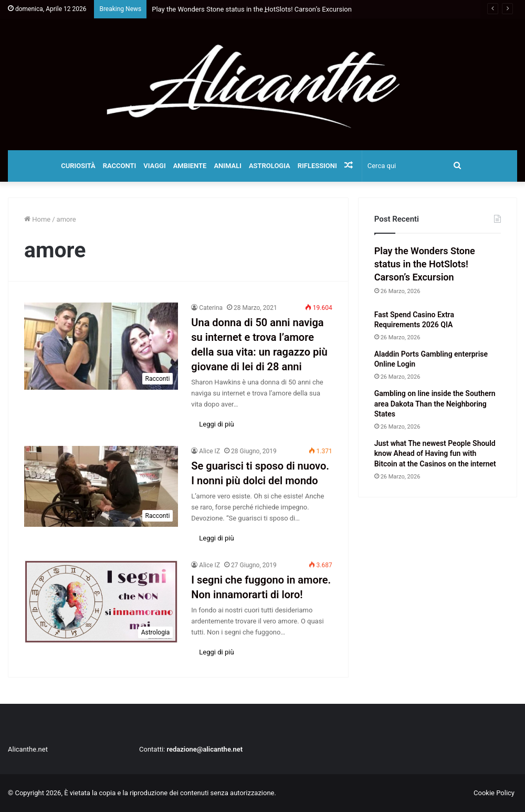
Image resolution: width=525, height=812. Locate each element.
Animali (228, 166)
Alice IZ (209, 451)
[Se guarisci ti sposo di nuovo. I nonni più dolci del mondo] (101, 486)
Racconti (120, 166)
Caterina (211, 308)
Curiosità (78, 166)
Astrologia (270, 166)
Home (37, 219)
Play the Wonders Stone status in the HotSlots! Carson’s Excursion (425, 264)
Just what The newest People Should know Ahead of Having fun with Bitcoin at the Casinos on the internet (435, 454)
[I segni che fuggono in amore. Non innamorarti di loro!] (101, 602)
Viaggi (154, 166)
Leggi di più (216, 424)
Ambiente (190, 166)
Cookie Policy (494, 793)
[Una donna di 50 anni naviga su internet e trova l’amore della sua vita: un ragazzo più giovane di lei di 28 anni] (101, 346)
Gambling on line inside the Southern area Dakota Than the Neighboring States (435, 404)
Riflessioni (317, 166)
